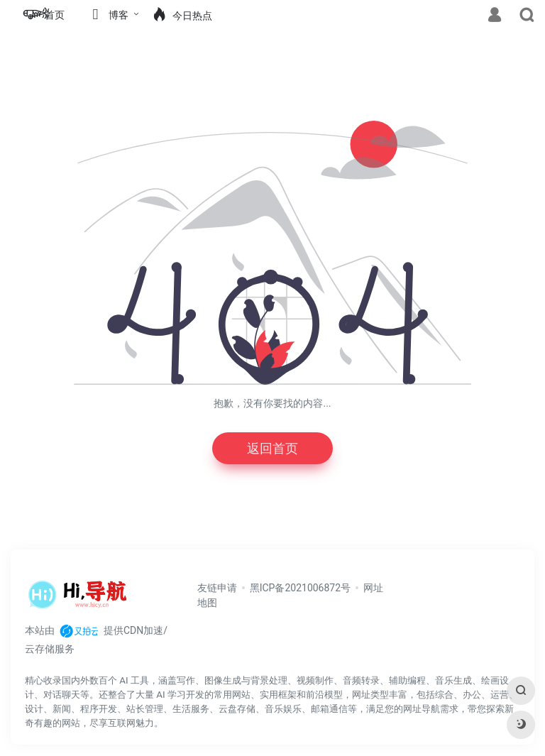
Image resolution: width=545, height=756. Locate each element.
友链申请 (217, 588)
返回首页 (272, 448)
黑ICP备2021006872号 (300, 588)
